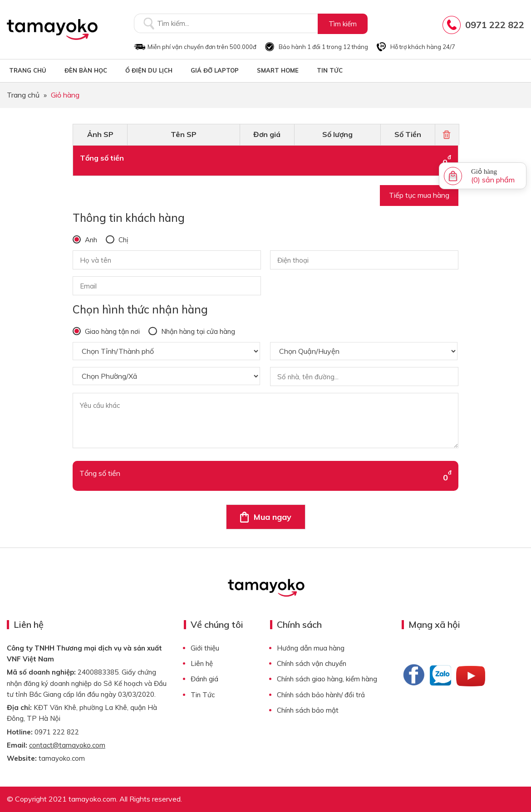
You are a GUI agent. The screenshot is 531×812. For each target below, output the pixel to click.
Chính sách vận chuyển (312, 663)
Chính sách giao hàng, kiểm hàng (327, 679)
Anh (90, 240)
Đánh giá (204, 679)
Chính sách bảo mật (308, 710)
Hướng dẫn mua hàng (311, 648)
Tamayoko (52, 29)
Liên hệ (202, 663)
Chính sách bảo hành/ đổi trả (321, 695)
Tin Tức (203, 695)
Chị (123, 240)
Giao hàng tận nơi (111, 331)
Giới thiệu (205, 648)
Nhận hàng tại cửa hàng (197, 331)
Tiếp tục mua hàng (419, 195)
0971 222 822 (495, 25)
